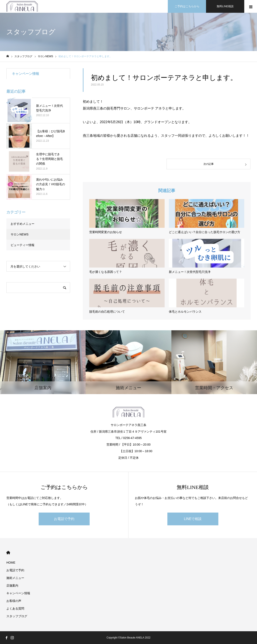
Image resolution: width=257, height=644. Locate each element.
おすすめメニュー (23, 224)
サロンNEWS (20, 234)
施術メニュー (15, 578)
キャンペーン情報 (18, 593)
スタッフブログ (17, 616)
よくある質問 (15, 608)
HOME (8, 553)
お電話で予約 (64, 519)
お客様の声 (14, 601)
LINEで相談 (193, 519)
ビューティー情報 (23, 245)
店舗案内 (12, 586)
